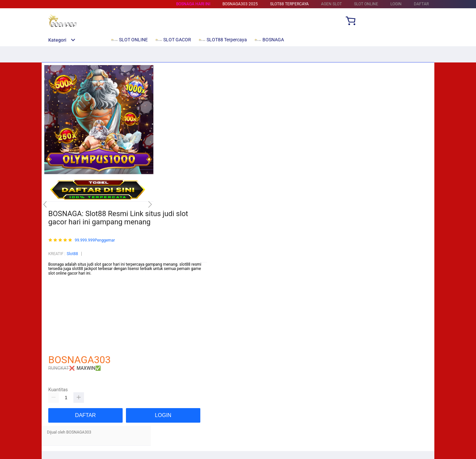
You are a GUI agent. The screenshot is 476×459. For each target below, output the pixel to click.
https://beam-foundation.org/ (74, 291)
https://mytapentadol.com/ (72, 301)
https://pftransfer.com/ (68, 319)
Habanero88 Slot (63, 310)
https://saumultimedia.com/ (73, 328)
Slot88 (72, 254)
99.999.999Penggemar (95, 240)
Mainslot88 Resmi (64, 314)
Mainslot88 (58, 305)
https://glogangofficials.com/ (74, 283)
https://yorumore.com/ (68, 333)
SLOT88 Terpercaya (289, 4)
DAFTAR (421, 4)
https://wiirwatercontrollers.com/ (77, 287)
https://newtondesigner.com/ (74, 342)
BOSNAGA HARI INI (193, 4)
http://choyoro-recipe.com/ (72, 346)
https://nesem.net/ (65, 337)
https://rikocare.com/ (67, 278)
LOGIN (396, 4)
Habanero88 (59, 324)
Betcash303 (59, 296)
